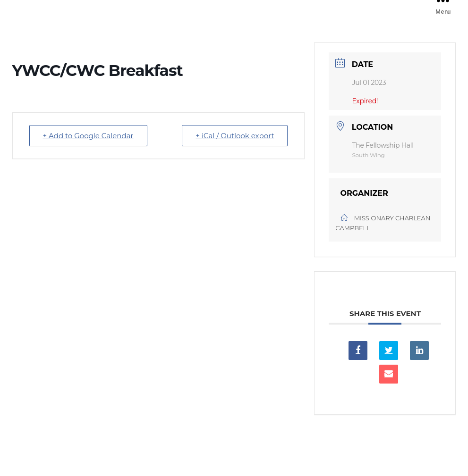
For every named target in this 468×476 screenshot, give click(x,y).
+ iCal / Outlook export (235, 136)
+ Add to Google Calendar (88, 136)
